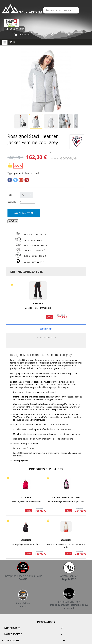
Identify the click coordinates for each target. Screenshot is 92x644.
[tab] (46, 345)
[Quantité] (27, 202)
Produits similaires (46, 469)
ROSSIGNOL (38, 304)
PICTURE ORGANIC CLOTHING (66, 497)
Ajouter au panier (24, 213)
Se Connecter (15, 29)
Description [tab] (46, 329)
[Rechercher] (61, 10)
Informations (46, 622)
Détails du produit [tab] (46, 337)
